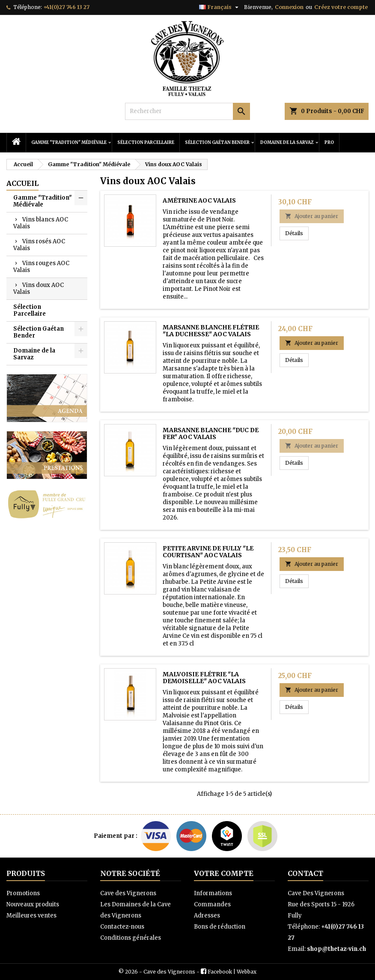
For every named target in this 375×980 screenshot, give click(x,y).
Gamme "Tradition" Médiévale (69, 142)
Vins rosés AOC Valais (39, 245)
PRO (329, 142)
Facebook (220, 972)
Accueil (22, 183)
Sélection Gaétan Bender (217, 142)
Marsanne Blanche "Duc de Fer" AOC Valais (211, 433)
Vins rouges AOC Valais (41, 267)
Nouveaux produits (33, 904)
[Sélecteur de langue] (220, 7)
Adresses (207, 916)
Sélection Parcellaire (146, 142)
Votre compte (224, 873)
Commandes (212, 904)
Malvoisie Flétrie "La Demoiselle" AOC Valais (204, 678)
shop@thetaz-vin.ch (336, 949)
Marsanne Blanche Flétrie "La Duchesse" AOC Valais (211, 331)
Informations (213, 893)
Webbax (247, 972)
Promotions (23, 893)
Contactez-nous (122, 927)
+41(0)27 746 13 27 (66, 7)
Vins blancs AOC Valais (41, 223)
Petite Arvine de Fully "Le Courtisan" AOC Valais (208, 552)
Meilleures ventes (31, 916)
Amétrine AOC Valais (199, 200)
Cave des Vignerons (128, 893)
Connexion (289, 7)
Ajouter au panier (312, 216)
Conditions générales (131, 938)
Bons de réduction (220, 927)
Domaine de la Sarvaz (287, 142)
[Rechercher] (187, 111)
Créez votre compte (341, 7)
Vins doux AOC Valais (39, 288)
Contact (305, 873)
